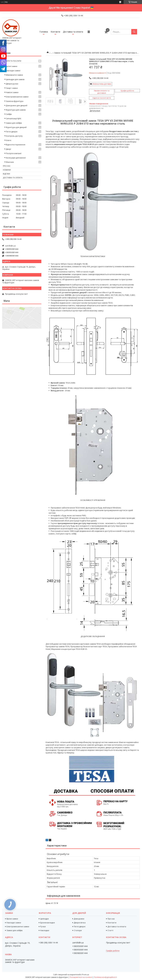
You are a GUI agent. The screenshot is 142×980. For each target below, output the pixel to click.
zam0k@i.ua (10, 246)
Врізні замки (12, 66)
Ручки (43, 926)
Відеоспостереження (16, 145)
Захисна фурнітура (15, 101)
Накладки (45, 930)
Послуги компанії (14, 153)
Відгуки (6, 174)
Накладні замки (13, 71)
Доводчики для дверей (17, 105)
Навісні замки (12, 92)
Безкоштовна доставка (102, 84)
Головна (44, 32)
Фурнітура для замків (16, 110)
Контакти (55, 32)
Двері (8, 149)
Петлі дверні (12, 132)
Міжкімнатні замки (14, 75)
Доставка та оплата (73, 32)
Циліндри (44, 919)
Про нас (7, 166)
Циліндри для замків (15, 79)
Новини (7, 170)
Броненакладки (47, 923)
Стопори (78, 930)
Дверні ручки (12, 84)
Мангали (10, 162)
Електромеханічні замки (17, 97)
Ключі (8, 140)
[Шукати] (134, 32)
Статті (110, 930)
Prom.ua (85, 975)
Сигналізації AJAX (13, 118)
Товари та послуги (12, 61)
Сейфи (9, 114)
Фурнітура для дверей (16, 127)
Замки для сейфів (14, 123)
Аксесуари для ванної (16, 158)
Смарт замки (12, 88)
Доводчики (79, 919)
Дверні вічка (80, 923)
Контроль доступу (14, 136)
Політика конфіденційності (105, 977)
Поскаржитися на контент (81, 977)
